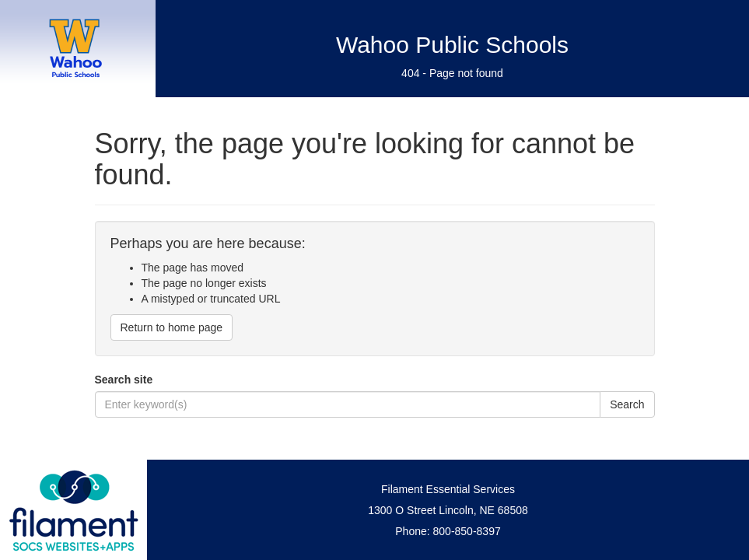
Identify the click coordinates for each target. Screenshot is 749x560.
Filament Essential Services (448, 489)
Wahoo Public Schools (452, 45)
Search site (124, 380)
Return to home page (172, 327)
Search (627, 404)
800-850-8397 (467, 531)
